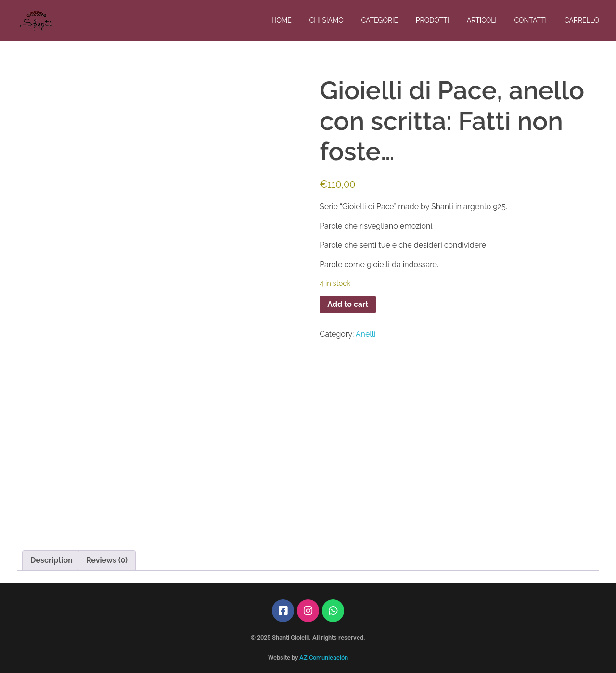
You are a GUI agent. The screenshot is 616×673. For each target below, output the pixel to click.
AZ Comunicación (324, 657)
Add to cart (348, 304)
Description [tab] (51, 560)
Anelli (366, 334)
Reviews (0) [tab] (107, 560)
